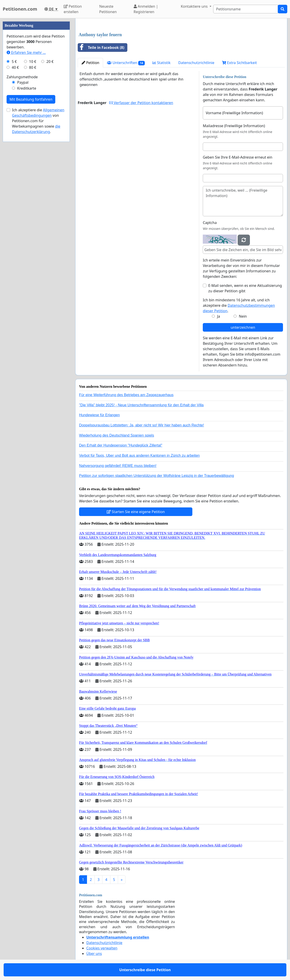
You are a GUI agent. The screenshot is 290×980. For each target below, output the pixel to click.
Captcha (210, 223)
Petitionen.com (20, 9)
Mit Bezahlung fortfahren (31, 99)
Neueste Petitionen (108, 9)
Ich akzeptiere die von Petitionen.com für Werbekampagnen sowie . (38, 121)
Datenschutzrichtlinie (196, 63)
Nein (243, 316)
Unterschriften (126, 63)
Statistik (162, 63)
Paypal (23, 82)
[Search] (246, 9)
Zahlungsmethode (22, 77)
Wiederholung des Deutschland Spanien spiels (117, 435)
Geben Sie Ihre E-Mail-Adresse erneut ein (238, 157)
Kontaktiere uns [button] (195, 6)
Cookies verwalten (102, 948)
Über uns (94, 954)
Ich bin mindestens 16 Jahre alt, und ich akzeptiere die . (239, 305)
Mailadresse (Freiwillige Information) (234, 126)
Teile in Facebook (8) (101, 48)
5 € (14, 62)
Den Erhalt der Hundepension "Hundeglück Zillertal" (121, 445)
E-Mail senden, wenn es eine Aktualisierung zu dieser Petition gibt (245, 288)
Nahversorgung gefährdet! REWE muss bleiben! (118, 466)
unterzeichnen (243, 327)
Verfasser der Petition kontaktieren (141, 103)
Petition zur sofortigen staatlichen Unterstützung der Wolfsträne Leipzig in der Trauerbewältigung (157, 476)
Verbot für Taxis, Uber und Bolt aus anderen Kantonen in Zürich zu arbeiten (139, 456)
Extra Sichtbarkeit (239, 63)
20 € (50, 62)
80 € (33, 67)
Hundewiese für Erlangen (99, 415)
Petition (90, 63)
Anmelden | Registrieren (146, 9)
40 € (15, 67)
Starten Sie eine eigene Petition (136, 512)
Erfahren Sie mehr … (26, 52)
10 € (33, 62)
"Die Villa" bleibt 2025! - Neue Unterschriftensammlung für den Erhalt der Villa (141, 405)
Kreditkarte (27, 88)
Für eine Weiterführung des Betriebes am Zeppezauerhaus (126, 395)
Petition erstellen (73, 9)
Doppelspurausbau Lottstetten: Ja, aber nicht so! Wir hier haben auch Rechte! (141, 425)
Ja (219, 316)
